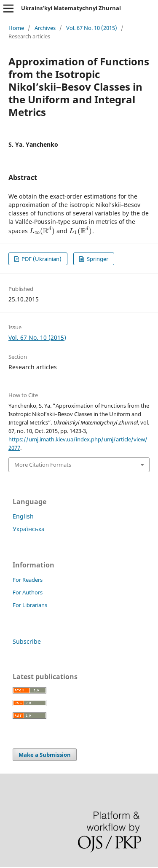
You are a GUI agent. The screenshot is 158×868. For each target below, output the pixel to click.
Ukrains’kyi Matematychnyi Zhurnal (71, 8)
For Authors (28, 592)
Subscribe (27, 641)
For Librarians (30, 605)
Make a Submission (45, 755)
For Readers (28, 580)
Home (16, 28)
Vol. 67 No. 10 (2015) (92, 28)
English (23, 516)
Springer (97, 259)
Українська (29, 529)
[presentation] (42, 231)
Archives (45, 28)
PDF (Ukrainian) (41, 259)
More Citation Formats (43, 465)
